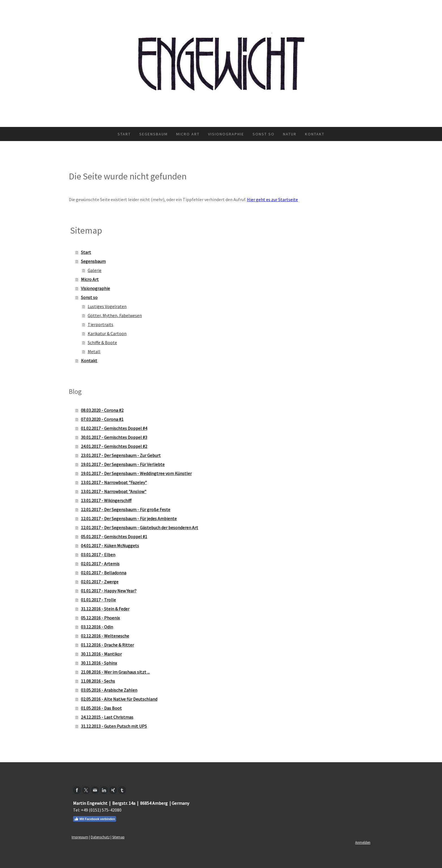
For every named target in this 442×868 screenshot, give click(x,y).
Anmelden (363, 842)
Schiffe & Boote (102, 342)
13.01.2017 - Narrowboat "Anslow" (114, 491)
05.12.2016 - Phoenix (100, 618)
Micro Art (188, 134)
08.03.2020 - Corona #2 (102, 410)
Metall (94, 351)
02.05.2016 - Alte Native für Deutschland (119, 699)
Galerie (95, 270)
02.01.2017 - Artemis (100, 564)
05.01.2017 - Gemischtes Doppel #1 (114, 537)
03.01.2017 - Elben (98, 555)
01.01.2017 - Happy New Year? (109, 591)
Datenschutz (100, 837)
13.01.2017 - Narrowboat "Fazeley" (114, 482)
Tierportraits (100, 324)
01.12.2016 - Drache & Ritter (107, 645)
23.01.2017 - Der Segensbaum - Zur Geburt (121, 455)
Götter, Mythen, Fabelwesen (115, 315)
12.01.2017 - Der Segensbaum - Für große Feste (126, 509)
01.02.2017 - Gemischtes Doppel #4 (114, 428)
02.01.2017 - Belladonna (104, 573)
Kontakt (315, 134)
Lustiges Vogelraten (107, 306)
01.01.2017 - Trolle (98, 600)
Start (124, 134)
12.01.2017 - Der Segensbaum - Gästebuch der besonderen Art (140, 528)
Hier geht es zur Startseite (272, 199)
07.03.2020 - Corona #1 (102, 419)
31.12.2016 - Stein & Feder (105, 609)
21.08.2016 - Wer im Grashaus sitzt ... (115, 672)
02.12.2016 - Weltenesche (105, 636)
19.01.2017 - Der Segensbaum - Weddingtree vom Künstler (136, 473)
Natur (290, 134)
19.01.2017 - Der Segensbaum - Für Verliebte (123, 464)
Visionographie (226, 134)
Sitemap (118, 837)
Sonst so (264, 134)
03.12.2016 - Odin (97, 627)
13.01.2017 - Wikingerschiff (106, 500)
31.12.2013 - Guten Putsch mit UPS (114, 726)
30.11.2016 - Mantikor (101, 654)
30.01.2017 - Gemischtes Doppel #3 (114, 437)
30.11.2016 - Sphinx (99, 663)
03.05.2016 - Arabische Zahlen (109, 690)
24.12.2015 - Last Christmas (107, 717)
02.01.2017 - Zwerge (100, 582)
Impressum (80, 837)
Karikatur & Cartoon (107, 333)
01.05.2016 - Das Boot (101, 708)
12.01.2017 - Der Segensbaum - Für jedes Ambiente (129, 518)
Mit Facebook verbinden (95, 819)
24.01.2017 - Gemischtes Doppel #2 (114, 446)
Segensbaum (153, 134)
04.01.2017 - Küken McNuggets (110, 546)
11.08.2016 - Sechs (98, 681)
